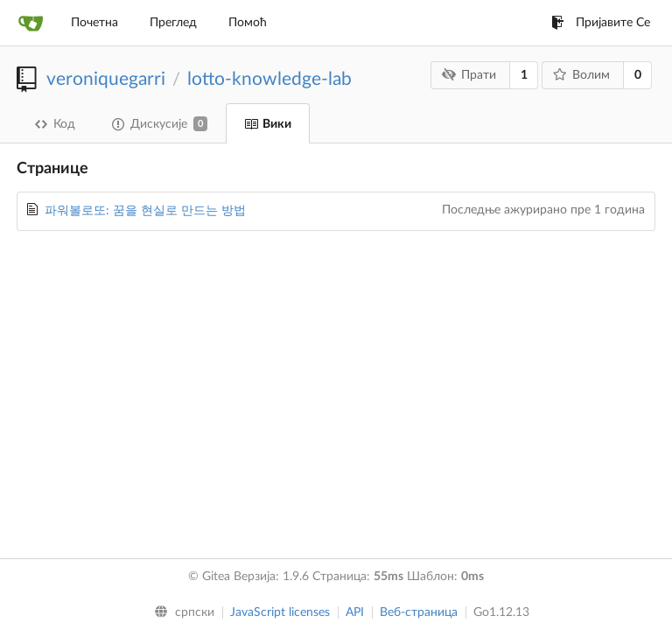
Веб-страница (419, 612)
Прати (469, 75)
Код (55, 124)
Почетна (94, 23)
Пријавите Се (601, 23)
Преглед (173, 23)
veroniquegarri (106, 79)
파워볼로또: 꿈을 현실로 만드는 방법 (145, 211)
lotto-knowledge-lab (269, 79)
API (355, 612)
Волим (582, 75)
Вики (268, 124)
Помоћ (248, 23)
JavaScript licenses (280, 612)
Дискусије (160, 124)
